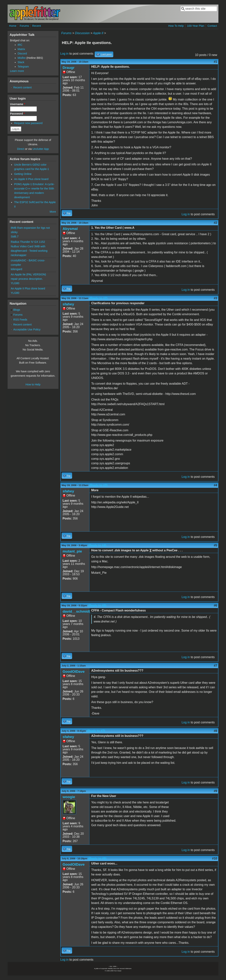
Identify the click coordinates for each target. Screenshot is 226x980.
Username (18, 104)
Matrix (21, 49)
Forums (24, 26)
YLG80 (15, 283)
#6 (215, 606)
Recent (37, 26)
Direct (21, 149)
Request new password (28, 123)
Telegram (23, 67)
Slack (21, 62)
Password (17, 114)
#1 (215, 62)
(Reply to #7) (96, 731)
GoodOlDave (74, 672)
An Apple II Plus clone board (31, 179)
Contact (212, 26)
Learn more (17, 71)
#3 (215, 298)
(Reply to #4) (97, 545)
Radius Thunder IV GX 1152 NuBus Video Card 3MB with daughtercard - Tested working (29, 246)
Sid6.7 (15, 237)
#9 (215, 791)
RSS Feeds (20, 320)
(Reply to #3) (98, 485)
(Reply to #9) (97, 859)
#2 (215, 223)
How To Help (176, 26)
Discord (22, 53)
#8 (215, 731)
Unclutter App (41, 149)
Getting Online (23, 174)
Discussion (82, 33)
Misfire (22, 58)
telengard (17, 269)
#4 (215, 485)
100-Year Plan (196, 26)
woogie (69, 797)
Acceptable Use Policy (27, 329)
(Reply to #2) (98, 298)
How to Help (33, 384)
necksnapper (19, 255)
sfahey (68, 304)
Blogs (17, 310)
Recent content (22, 87)
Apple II (98, 33)
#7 (215, 666)
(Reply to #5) (97, 606)
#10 (215, 859)
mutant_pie (72, 551)
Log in (65, 54)
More (53, 212)
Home (13, 26)
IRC (20, 45)
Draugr (69, 68)
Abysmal (70, 229)
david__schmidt (76, 611)
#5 (215, 545)
